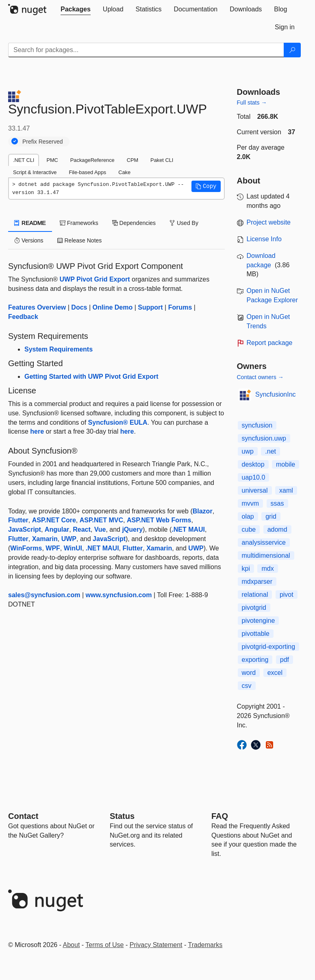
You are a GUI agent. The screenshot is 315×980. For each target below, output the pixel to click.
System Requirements (59, 349)
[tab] (76, 9)
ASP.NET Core (54, 520)
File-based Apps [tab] (87, 172)
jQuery (132, 529)
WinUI (73, 548)
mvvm (251, 503)
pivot (287, 595)
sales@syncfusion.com (44, 595)
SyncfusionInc (276, 394)
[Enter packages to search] (146, 50)
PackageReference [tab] (92, 160)
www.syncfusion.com (119, 595)
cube (249, 529)
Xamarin (45, 539)
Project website (269, 222)
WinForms (26, 548)
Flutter (18, 520)
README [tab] (30, 223)
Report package (270, 343)
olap (248, 516)
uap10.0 (254, 477)
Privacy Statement (156, 945)
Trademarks (205, 945)
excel (275, 673)
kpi (246, 569)
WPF (53, 548)
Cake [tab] (124, 172)
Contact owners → (260, 377)
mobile (286, 464)
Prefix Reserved (43, 142)
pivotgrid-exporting (269, 647)
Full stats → (252, 103)
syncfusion (257, 425)
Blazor (203, 511)
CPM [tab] (133, 160)
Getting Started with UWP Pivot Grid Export (91, 377)
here (37, 431)
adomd (277, 529)
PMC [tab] (52, 160)
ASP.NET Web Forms (159, 520)
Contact (23, 816)
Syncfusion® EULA (118, 422)
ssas (277, 503)
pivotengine (259, 621)
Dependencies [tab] (134, 223)
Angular (57, 529)
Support (150, 307)
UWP (69, 539)
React (82, 529)
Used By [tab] (184, 223)
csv (247, 686)
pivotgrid (254, 608)
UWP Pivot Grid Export (95, 279)
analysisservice (264, 542)
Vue (100, 529)
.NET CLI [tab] (24, 160)
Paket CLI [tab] (162, 160)
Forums (180, 307)
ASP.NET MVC (101, 520)
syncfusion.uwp (264, 438)
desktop (253, 464)
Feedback (23, 317)
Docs (79, 307)
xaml (286, 490)
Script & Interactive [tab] (35, 172)
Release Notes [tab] (80, 240)
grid (271, 516)
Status (122, 816)
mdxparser (257, 582)
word (249, 673)
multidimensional (266, 555)
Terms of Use (104, 945)
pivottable (256, 634)
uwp (248, 451)
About (72, 945)
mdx (267, 569)
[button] (206, 186)
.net (270, 451)
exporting (255, 660)
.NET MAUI (188, 529)
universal (255, 490)
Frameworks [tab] (79, 223)
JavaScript (25, 529)
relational (255, 595)
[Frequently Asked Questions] (220, 816)
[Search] (292, 50)
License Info (264, 239)
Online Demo (113, 307)
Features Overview (37, 307)
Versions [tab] (29, 240)
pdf (285, 660)
